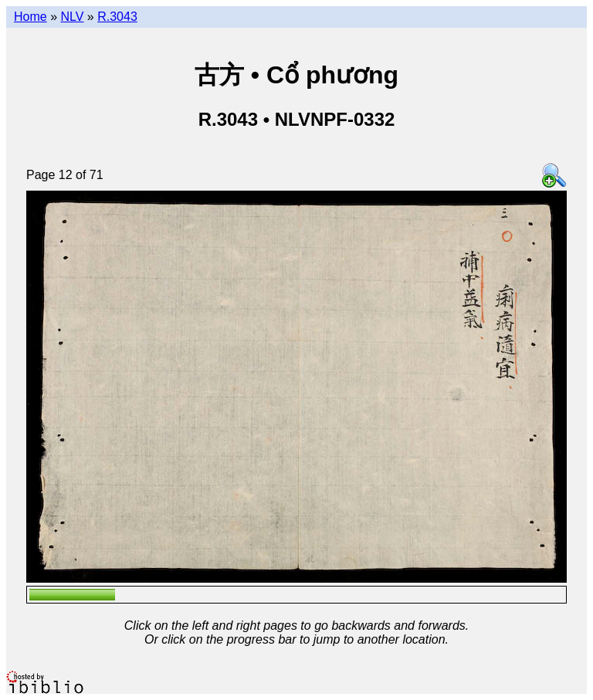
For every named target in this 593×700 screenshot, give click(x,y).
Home (30, 17)
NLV (72, 17)
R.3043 (117, 17)
